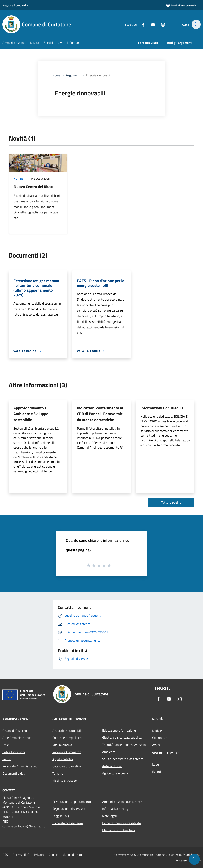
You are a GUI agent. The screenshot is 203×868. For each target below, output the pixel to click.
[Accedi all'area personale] (181, 5)
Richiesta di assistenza (68, 823)
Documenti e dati (14, 773)
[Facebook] (141, 24)
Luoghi (157, 764)
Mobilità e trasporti (65, 781)
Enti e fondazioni (14, 752)
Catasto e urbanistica (67, 766)
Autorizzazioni (112, 766)
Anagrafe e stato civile (67, 731)
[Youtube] (151, 24)
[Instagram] (161, 24)
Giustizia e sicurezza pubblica (122, 737)
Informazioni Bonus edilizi (162, 408)
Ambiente (109, 752)
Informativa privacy (115, 809)
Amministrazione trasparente (122, 802)
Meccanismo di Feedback (119, 830)
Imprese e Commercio (67, 752)
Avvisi (156, 745)
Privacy (39, 855)
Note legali (110, 816)
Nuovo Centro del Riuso (34, 187)
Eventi (157, 772)
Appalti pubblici (63, 759)
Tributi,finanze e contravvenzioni (124, 745)
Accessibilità (21, 855)
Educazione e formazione (119, 730)
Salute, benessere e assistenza (123, 759)
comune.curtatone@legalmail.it (24, 826)
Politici (7, 759)
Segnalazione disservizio (69, 809)
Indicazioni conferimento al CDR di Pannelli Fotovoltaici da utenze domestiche (100, 414)
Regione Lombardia (15, 5)
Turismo (58, 773)
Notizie (19, 178)
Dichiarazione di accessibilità (122, 823)
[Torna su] (194, 859)
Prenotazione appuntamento (72, 802)
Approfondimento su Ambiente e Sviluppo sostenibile (31, 414)
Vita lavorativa (62, 745)
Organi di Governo (15, 731)
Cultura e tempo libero (67, 738)
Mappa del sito (72, 855)
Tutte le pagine (171, 502)
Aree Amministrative (16, 738)
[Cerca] (196, 24)
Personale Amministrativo (20, 766)
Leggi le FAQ (61, 816)
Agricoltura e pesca (115, 773)
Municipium (191, 855)
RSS (5, 855)
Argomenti (73, 75)
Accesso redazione (188, 860)
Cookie (53, 855)
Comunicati (160, 738)
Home (56, 75)
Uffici (6, 745)
